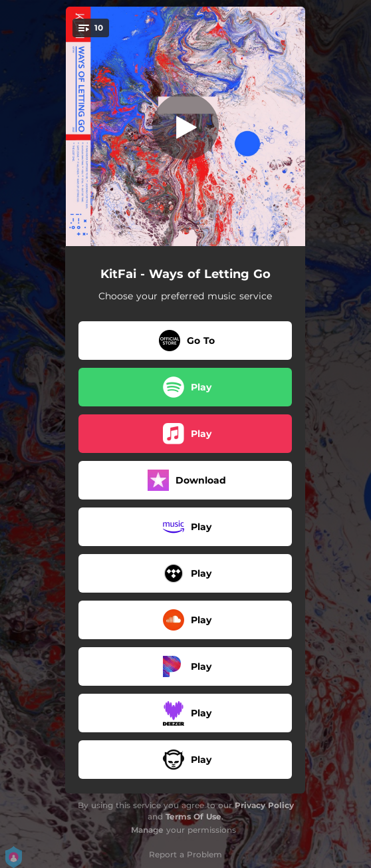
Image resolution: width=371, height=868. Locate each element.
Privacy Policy (264, 805)
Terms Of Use (193, 816)
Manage (147, 830)
